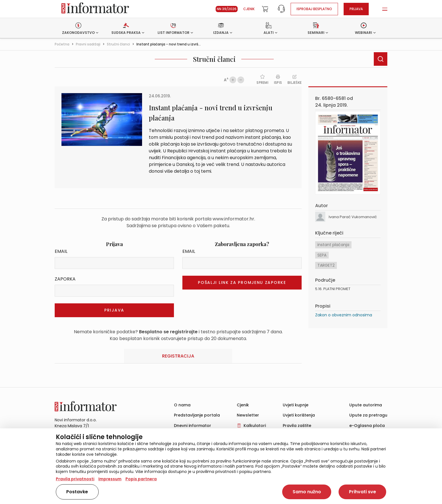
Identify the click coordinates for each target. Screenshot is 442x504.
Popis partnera (141, 479)
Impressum (110, 479)
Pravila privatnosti (75, 479)
